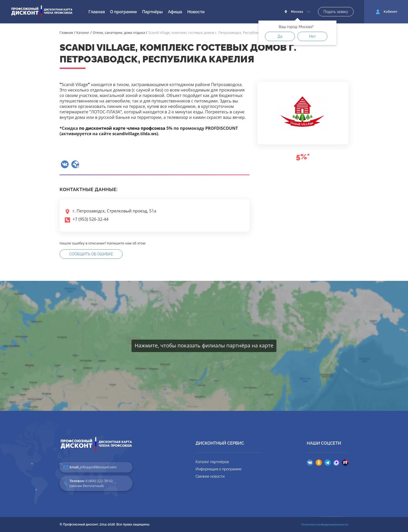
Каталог (83, 33)
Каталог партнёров (212, 462)
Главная (97, 12)
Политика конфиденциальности (325, 524)
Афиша (175, 12)
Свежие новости (210, 476)
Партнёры (152, 12)
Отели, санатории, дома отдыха (119, 33)
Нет (312, 36)
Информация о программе (219, 469)
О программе (123, 12)
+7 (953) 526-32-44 (91, 219)
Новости (196, 12)
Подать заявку (336, 12)
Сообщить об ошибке (91, 254)
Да (280, 36)
